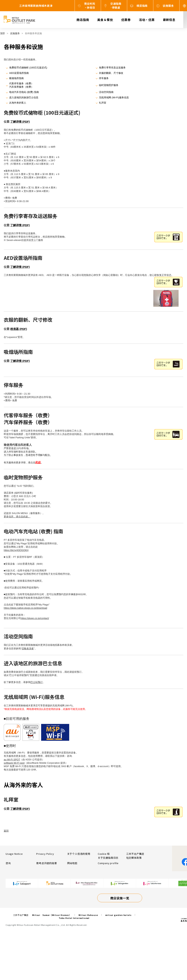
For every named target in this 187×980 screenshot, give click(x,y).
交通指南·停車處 (116, 6)
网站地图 (72, 863)
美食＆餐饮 (105, 20)
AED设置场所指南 (19, 73)
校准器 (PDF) (19, 329)
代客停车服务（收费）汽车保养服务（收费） (21, 85)
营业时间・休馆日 (90, 6)
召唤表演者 (28, 649)
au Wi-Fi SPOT (12, 760)
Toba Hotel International (74, 918)
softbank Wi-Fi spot (14, 763)
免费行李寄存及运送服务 (112, 68)
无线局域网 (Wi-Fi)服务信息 (114, 97)
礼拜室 (103, 103)
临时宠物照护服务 (109, 85)
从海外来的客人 (18, 103)
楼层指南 (142, 6)
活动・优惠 (147, 20)
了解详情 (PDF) (20, 122)
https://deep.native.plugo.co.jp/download (25, 608)
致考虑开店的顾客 (47, 863)
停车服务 (104, 78)
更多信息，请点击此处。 (17, 517)
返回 (6, 831)
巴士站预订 (37, 682)
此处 (38, 462)
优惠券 (126, 20)
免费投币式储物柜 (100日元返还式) (28, 68)
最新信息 (169, 20)
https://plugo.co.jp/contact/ (35, 618)
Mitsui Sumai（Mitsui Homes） (52, 915)
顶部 (2, 33)
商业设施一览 (120, 898)
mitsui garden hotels (118, 915)
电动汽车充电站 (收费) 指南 (24, 92)
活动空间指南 (106, 92)
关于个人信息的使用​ (79, 854)
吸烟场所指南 (16, 78)
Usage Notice (14, 854)
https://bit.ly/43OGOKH (16, 550)
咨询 (8, 863)
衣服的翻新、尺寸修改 (111, 73)
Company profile (108, 863)
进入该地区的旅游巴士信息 (24, 97)
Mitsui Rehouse (88, 915)
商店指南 (83, 20)
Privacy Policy (45, 854)
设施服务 (168, 6)
